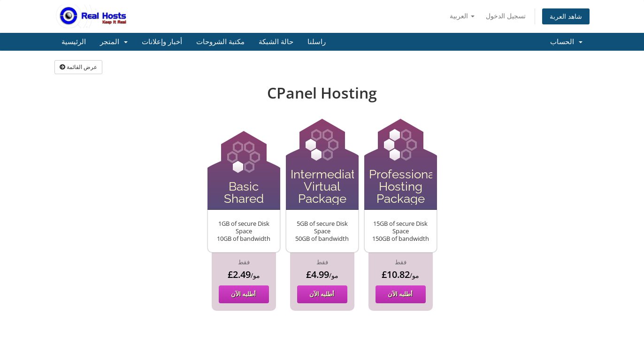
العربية (462, 16)
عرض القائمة (78, 67)
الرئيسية (74, 42)
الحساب (566, 42)
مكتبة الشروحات (220, 42)
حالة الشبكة (276, 42)
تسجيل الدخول (506, 16)
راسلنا (317, 42)
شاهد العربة (566, 16)
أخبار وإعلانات (162, 42)
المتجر (114, 42)
